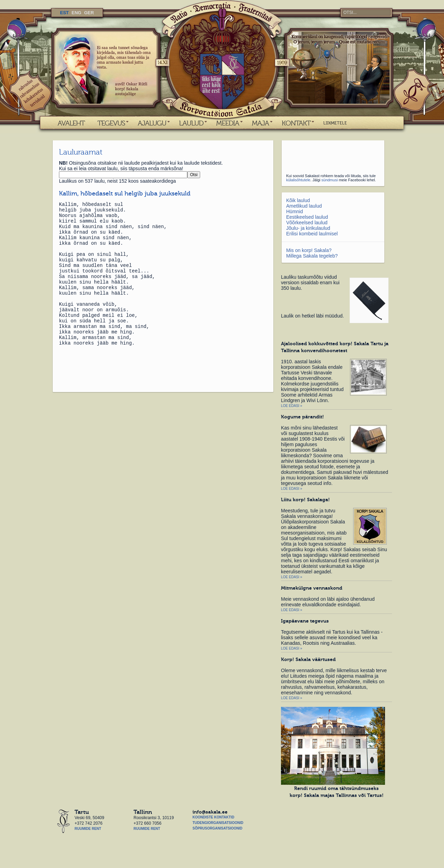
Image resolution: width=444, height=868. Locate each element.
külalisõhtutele (298, 180)
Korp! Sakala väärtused (308, 659)
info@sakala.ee (210, 812)
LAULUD (191, 123)
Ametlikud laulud (304, 206)
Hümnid (294, 211)
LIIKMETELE (335, 123)
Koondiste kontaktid (213, 817)
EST (64, 13)
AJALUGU (152, 123)
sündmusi (330, 180)
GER (89, 13)
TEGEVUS (111, 123)
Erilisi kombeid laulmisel (312, 234)
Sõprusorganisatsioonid (217, 828)
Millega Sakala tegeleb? (312, 256)
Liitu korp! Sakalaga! (305, 500)
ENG (76, 13)
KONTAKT (296, 123)
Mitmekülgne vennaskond (312, 588)
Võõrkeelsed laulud (307, 223)
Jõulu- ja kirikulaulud (308, 228)
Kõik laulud (298, 200)
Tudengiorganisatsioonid (218, 823)
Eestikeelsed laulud (307, 217)
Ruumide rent (88, 829)
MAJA (260, 123)
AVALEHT (71, 123)
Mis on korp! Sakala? (309, 250)
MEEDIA (228, 123)
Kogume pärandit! (302, 417)
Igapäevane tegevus (305, 621)
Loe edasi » (292, 406)
